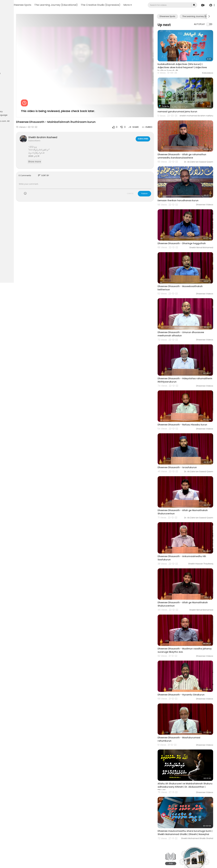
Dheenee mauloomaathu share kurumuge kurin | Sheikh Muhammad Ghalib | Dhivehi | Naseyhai (187, 756)
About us (8, 115)
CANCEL (139, 178)
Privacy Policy (25, 112)
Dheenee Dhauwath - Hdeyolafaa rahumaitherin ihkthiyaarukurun (185, 345)
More (95, 15)
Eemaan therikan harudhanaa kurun (187, 182)
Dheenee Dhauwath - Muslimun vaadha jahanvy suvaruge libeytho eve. (189, 588)
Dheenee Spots (57, 5)
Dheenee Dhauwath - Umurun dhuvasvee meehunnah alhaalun (190, 304)
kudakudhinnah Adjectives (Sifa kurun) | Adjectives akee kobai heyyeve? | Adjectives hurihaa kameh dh (189, 62)
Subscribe (151, 123)
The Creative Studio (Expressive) (68, 15)
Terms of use (11, 112)
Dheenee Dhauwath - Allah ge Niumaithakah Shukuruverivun (183, 465)
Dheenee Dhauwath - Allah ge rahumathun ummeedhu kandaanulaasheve (183, 143)
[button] (211, 10)
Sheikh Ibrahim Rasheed (72, 122)
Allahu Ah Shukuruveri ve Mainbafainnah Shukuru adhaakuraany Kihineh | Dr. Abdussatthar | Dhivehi (189, 713)
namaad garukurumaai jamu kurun (186, 102)
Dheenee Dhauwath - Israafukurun (186, 425)
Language (32, 115)
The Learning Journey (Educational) (91, 5)
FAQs (21, 108)
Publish (153, 178)
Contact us (20, 115)
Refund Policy (11, 108)
